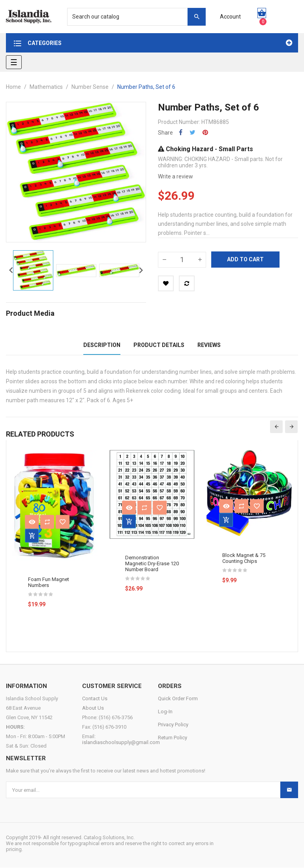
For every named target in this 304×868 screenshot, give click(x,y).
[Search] (132, 17)
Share (181, 132)
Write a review (175, 176)
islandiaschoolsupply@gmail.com (121, 743)
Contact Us (95, 699)
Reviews (209, 345)
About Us (93, 708)
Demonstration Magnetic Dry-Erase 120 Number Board (152, 563)
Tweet (192, 132)
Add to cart (245, 259)
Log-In (165, 712)
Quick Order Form (178, 699)
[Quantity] (182, 260)
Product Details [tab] (159, 345)
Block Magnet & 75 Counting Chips (244, 558)
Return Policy (173, 738)
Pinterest (205, 132)
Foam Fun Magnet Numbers (49, 582)
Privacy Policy (173, 725)
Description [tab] (102, 345)
